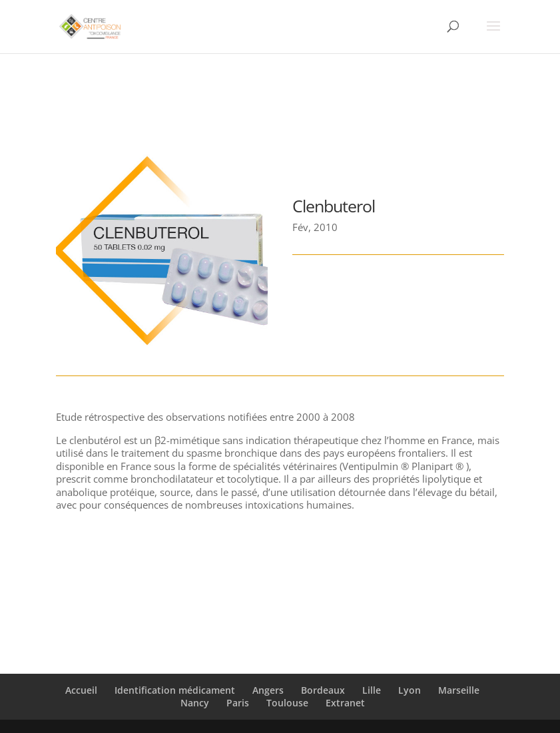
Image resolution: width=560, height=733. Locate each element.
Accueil (81, 690)
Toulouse (287, 703)
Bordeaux (323, 690)
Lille (372, 690)
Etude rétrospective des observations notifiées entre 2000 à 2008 (205, 417)
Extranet (345, 703)
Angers (268, 690)
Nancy (195, 703)
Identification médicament (175, 690)
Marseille (459, 690)
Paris (238, 703)
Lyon (410, 690)
